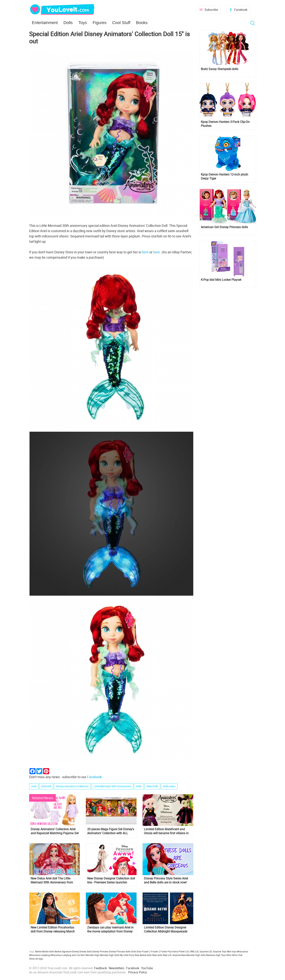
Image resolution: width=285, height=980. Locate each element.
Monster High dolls (109, 955)
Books (142, 23)
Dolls (68, 23)
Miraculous (242, 951)
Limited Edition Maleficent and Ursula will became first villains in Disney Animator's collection (166, 831)
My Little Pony (127, 955)
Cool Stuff (121, 23)
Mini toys (232, 951)
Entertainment (45, 23)
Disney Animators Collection (72, 786)
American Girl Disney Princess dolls (224, 227)
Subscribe (211, 10)
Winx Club (237, 955)
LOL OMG (190, 951)
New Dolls (152, 786)
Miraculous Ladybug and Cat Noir (68, 955)
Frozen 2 (156, 951)
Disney (75, 951)
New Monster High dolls (193, 955)
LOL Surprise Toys (217, 951)
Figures (100, 23)
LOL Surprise (202, 951)
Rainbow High (213, 955)
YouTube (147, 968)
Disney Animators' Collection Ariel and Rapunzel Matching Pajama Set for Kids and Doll (55, 831)
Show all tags (36, 959)
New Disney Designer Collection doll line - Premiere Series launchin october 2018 (111, 880)
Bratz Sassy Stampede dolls (220, 69)
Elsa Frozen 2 (144, 951)
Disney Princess (100, 951)
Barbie (38, 951)
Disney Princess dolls (120, 951)
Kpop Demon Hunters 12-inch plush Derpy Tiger (224, 176)
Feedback (100, 968)
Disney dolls (86, 951)
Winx (229, 955)
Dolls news (169, 786)
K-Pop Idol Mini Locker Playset (221, 280)
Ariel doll (46, 786)
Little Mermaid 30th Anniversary (112, 786)
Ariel (34, 786)
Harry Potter (179, 951)
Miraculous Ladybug (40, 955)
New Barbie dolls (143, 955)
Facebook (241, 10)
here (146, 252)
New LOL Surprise (172, 955)
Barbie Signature (63, 951)
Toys (83, 23)
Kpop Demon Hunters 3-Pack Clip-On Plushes (225, 124)
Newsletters (116, 968)
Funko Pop (166, 951)
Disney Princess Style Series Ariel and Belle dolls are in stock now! (166, 880)
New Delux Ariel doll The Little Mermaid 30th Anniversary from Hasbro (52, 880)
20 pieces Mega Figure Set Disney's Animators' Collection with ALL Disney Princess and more (111, 831)
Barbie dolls (48, 951)
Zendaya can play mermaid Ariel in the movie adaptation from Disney (110, 929)
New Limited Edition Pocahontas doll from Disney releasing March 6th (53, 929)
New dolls (157, 955)
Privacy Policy (138, 972)
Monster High (92, 955)
